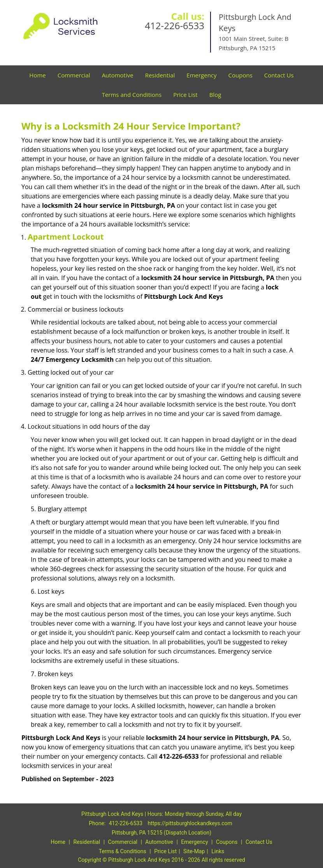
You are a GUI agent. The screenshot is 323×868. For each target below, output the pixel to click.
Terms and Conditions (132, 95)
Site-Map (194, 851)
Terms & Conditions (123, 851)
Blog (215, 95)
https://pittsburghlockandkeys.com (190, 823)
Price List (185, 95)
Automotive (118, 75)
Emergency (201, 75)
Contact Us (279, 75)
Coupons (240, 75)
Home (37, 75)
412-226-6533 (175, 25)
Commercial (74, 75)
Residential (160, 75)
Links (218, 851)
